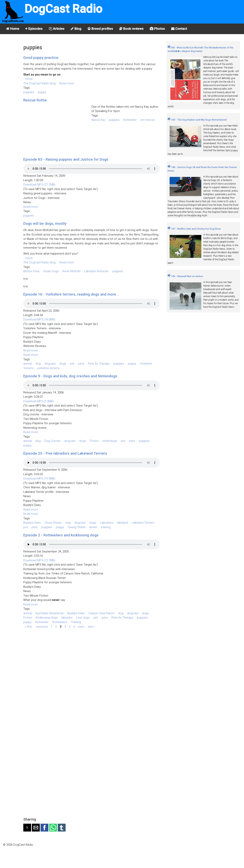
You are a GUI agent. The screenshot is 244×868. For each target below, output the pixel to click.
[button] (27, 828)
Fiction (94, 441)
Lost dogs (83, 618)
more (29, 79)
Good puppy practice (41, 58)
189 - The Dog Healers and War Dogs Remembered (197, 120)
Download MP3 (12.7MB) (39, 560)
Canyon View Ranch (101, 613)
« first (28, 626)
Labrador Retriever (96, 271)
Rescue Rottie (35, 100)
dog (38, 364)
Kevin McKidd (71, 271)
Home (13, 29)
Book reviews (131, 29)
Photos (157, 29)
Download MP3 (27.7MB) (39, 185)
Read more (67, 83)
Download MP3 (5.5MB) (38, 401)
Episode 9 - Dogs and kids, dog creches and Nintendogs (70, 376)
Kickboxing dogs (47, 618)
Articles (57, 29)
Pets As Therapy (99, 364)
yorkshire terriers (48, 368)
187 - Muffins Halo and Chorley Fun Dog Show (194, 229)
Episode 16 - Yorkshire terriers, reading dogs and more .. (71, 294)
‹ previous (41, 626)
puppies (29, 92)
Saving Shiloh (77, 527)
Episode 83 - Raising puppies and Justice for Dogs (66, 159)
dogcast (50, 364)
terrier (93, 527)
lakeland (122, 523)
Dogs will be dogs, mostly (45, 223)
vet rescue (148, 120)
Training (76, 622)
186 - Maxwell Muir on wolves (185, 276)
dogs (63, 364)
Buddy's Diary (32, 523)
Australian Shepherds (50, 613)
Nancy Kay (98, 120)
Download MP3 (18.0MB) (39, 319)
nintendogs (110, 441)
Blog (76, 29)
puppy (42, 92)
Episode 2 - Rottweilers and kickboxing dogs (61, 535)
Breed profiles (100, 29)
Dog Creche (52, 441)
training (106, 527)
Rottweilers (60, 622)
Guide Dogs (51, 271)
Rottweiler (130, 120)
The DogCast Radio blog (39, 83)
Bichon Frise (31, 271)
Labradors (107, 523)
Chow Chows (53, 523)
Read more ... (32, 207)
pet (72, 364)
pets (81, 364)
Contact (179, 29)
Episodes (34, 29)
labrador (67, 618)
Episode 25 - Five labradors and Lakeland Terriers (65, 453)
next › (82, 626)
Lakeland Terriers (143, 523)
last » (92, 626)
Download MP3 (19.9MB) (39, 479)
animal (28, 364)
